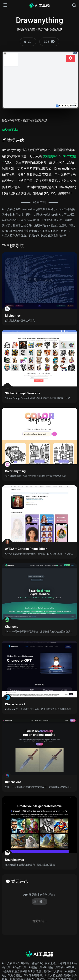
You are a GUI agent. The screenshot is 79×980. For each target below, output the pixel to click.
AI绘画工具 (10, 130)
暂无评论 (19, 881)
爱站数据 (49, 156)
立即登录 (39, 901)
